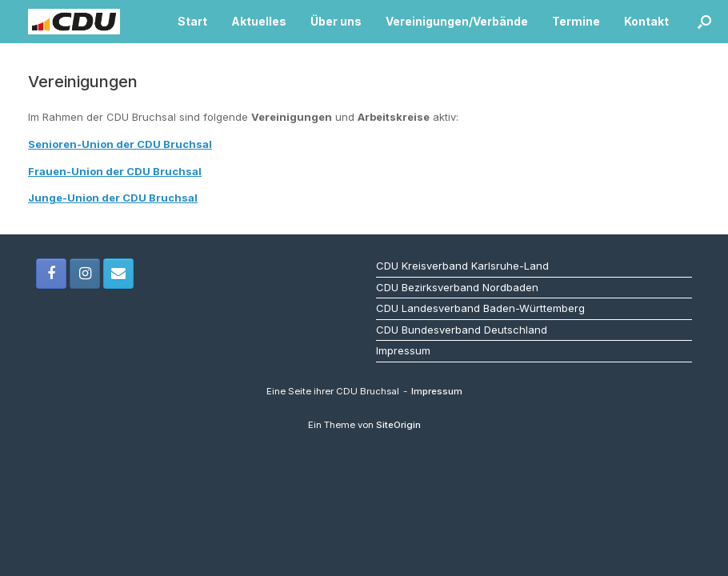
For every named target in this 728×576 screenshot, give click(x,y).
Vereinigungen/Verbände (457, 21)
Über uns (336, 21)
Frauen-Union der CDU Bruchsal (115, 171)
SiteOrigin (398, 425)
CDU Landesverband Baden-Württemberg (480, 308)
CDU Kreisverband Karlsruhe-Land (462, 266)
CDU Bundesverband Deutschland (462, 330)
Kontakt (646, 21)
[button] (704, 22)
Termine (576, 21)
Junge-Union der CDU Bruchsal (113, 198)
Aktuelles (259, 21)
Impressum (403, 350)
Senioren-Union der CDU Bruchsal (120, 144)
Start (192, 21)
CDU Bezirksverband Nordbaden (457, 287)
